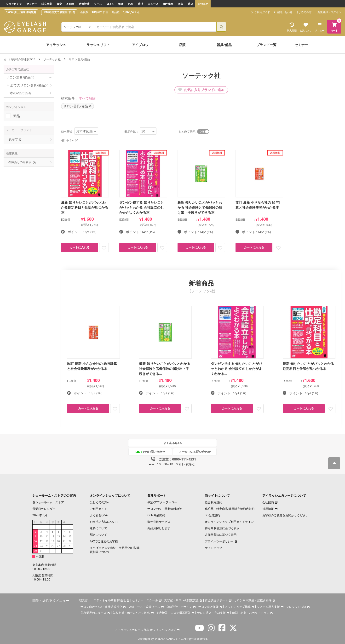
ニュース (153, 4)
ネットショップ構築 (238, 607)
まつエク (203, 4)
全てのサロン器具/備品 (29, 85)
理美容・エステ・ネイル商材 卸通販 (102, 600)
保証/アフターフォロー (162, 502)
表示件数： (132, 131)
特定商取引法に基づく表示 (222, 528)
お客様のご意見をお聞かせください (285, 515)
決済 (141, 4)
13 (58, 536)
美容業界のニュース (93, 613)
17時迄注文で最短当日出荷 (59, 12)
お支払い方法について (104, 522)
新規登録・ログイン (329, 12)
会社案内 (268, 502)
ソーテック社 (52, 59)
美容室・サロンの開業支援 (181, 600)
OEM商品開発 (156, 515)
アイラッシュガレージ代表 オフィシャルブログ (145, 630)
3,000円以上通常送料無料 (21, 12)
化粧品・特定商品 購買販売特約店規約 (230, 509)
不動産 (70, 4)
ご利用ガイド (98, 509)
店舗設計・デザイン (179, 607)
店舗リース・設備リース (144, 607)
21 (64, 541)
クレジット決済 (296, 607)
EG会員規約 (212, 515)
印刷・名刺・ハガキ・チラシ (251, 613)
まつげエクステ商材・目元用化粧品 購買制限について (115, 550)
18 (47, 541)
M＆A (110, 4)
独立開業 (47, 4)
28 (64, 546)
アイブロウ (140, 45)
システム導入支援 (268, 607)
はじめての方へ (100, 502)
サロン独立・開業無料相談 (165, 509)
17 (41, 541)
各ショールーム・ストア (48, 502)
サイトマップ (213, 548)
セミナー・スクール (145, 600)
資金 (59, 4)
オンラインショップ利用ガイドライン (229, 522)
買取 (181, 4)
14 (64, 536)
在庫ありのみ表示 (22, 162)
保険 (121, 4)
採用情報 (268, 509)
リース (98, 4)
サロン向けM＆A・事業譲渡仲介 (101, 607)
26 (53, 546)
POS (131, 4)
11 (47, 536)
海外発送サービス (159, 522)
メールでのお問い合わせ (195, 452)
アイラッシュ (56, 45)
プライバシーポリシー (219, 541)
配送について (98, 535)
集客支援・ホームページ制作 (131, 613)
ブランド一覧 (266, 45)
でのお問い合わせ (150, 452)
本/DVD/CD (20, 93)
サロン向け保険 (208, 607)
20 (58, 541)
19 (53, 541)
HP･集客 (168, 4)
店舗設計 (84, 4)
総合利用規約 (213, 502)
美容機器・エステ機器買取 (173, 613)
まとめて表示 (187, 131)
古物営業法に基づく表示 (221, 535)
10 (41, 536)
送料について (98, 528)
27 (58, 546)
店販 (182, 45)
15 (70, 536)
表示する (15, 139)
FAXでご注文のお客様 (104, 541)
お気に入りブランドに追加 (201, 90)
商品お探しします (159, 528)
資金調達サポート (216, 600)
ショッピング (14, 4)
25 (47, 546)
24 (41, 546)
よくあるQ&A (172, 443)
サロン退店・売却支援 (211, 613)
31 (41, 551)
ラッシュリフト (98, 45)
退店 (190, 4)
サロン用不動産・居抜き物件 (253, 600)
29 (70, 546)
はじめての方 (304, 12)
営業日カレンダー (44, 509)
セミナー (32, 4)
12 (53, 536)
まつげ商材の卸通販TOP (19, 59)
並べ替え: (67, 131)
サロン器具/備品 (20, 77)
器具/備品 (224, 45)
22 (70, 541)
